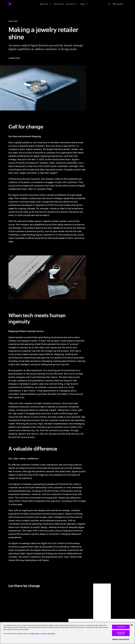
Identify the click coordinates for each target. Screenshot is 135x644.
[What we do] (46, 4)
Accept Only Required (121, 633)
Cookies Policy (35, 634)
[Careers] (84, 4)
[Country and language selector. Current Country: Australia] (119, 4)
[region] (67, 633)
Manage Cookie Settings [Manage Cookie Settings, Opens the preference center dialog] (121, 639)
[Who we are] (72, 4)
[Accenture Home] (15, 4)
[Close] (132, 625)
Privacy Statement (49, 634)
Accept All (121, 627)
